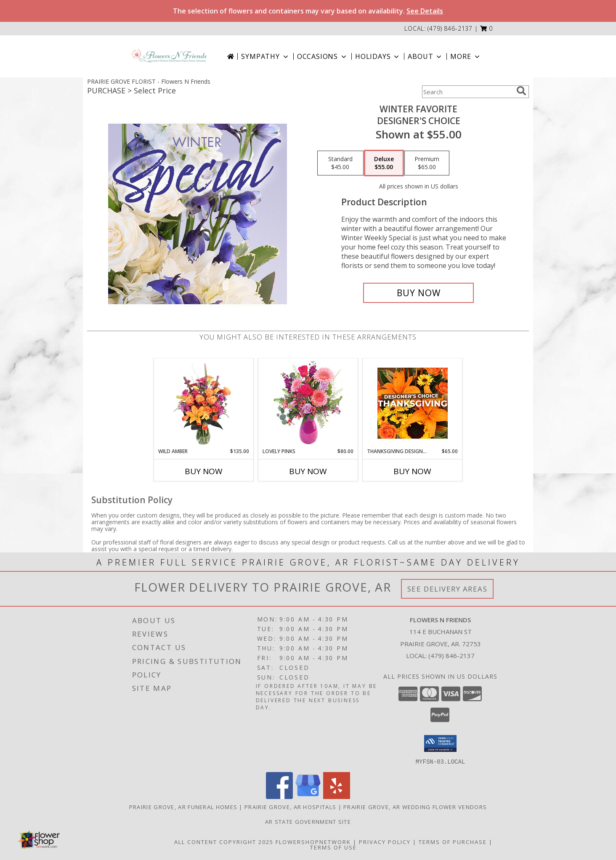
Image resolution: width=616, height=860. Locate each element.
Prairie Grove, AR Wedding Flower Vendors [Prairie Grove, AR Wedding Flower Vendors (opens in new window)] (415, 807)
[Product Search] (467, 92)
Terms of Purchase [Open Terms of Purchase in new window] (453, 841)
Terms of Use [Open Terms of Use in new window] (333, 847)
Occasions (323, 56)
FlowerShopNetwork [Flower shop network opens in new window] (313, 841)
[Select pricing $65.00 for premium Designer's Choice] (427, 163)
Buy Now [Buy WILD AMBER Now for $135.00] (204, 471)
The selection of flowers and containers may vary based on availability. (308, 11)
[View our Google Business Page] (308, 796)
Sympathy (265, 56)
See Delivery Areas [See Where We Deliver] (447, 589)
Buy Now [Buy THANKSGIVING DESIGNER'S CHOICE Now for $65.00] (412, 471)
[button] (487, 28)
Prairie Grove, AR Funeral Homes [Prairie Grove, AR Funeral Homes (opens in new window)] (183, 807)
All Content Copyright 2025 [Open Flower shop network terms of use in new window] (224, 841)
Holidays (378, 56)
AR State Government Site (308, 821)
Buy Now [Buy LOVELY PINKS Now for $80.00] (308, 471)
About (425, 56)
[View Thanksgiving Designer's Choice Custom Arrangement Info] (413, 403)
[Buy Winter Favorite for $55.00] (418, 293)
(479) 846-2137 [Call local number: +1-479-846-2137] (450, 28)
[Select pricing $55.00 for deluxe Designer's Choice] (384, 163)
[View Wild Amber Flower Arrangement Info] (204, 403)
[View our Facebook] (279, 796)
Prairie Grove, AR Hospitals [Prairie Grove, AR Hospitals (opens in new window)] (290, 807)
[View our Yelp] (337, 796)
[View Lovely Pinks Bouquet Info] (308, 403)
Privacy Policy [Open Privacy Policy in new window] (385, 841)
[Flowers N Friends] (169, 56)
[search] (521, 91)
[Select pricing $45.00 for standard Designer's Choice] (340, 163)
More (466, 56)
